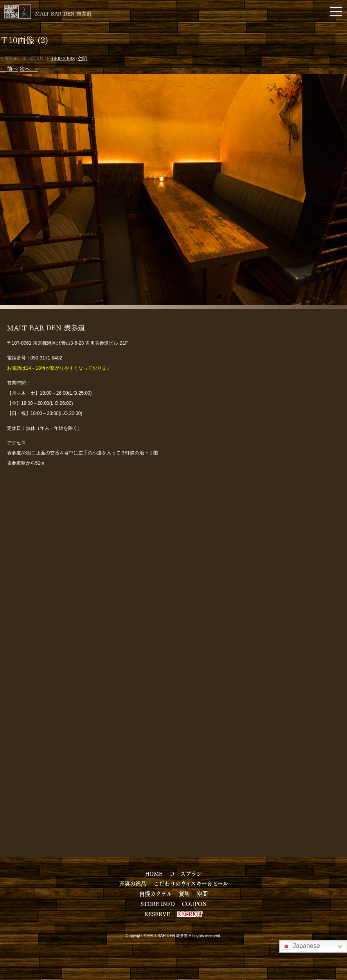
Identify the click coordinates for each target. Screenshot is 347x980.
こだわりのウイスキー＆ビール (191, 883)
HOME (154, 873)
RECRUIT (190, 914)
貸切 (184, 893)
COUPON (194, 903)
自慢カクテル (156, 893)
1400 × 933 (63, 59)
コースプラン (186, 873)
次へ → (29, 69)
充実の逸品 (133, 883)
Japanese (301, 946)
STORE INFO (158, 903)
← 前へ (9, 69)
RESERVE (157, 914)
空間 (82, 59)
